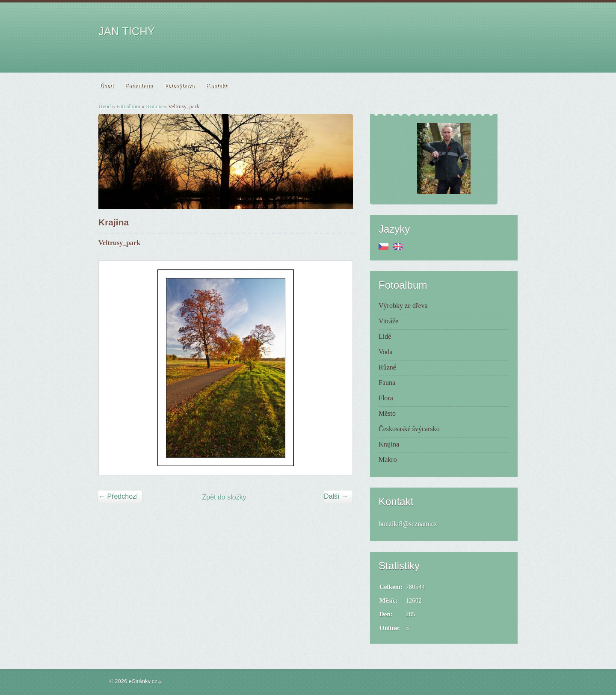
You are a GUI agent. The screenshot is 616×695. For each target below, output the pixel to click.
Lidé (385, 336)
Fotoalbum (128, 106)
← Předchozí (118, 496)
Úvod (105, 106)
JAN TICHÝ (127, 31)
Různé (387, 367)
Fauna (387, 383)
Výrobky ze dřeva (403, 306)
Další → (336, 496)
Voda (386, 352)
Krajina (154, 106)
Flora (386, 398)
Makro (388, 460)
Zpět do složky (224, 497)
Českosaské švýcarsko (409, 429)
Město (387, 413)
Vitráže (388, 321)
